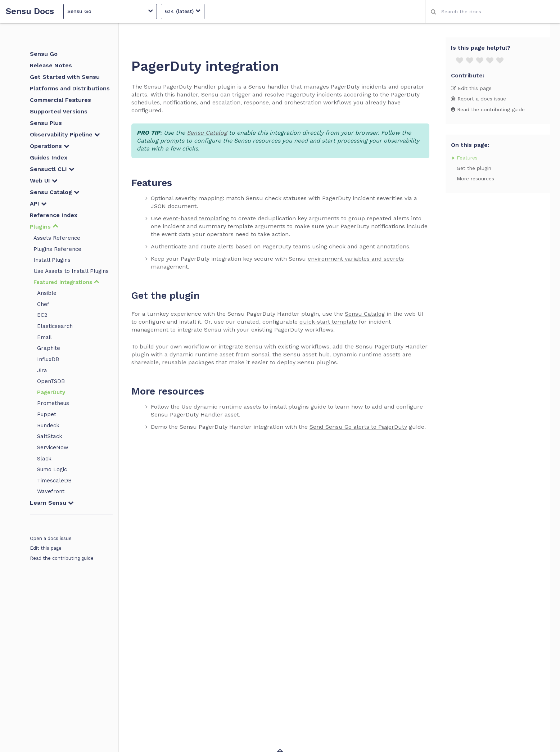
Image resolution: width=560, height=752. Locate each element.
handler (278, 87)
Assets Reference (57, 238)
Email (44, 337)
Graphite (49, 348)
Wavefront (51, 491)
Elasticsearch (55, 326)
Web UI (44, 181)
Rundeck (48, 425)
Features (467, 158)
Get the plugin (474, 168)
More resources (475, 179)
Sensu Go (110, 11)
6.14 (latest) (183, 11)
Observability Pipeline (65, 134)
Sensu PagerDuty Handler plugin (190, 87)
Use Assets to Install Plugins (71, 271)
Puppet (47, 414)
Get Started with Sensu (65, 77)
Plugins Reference (57, 249)
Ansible (47, 293)
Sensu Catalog (55, 192)
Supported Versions (59, 111)
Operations (50, 146)
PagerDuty (51, 392)
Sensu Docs (30, 11)
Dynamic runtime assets (367, 354)
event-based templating (196, 218)
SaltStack (50, 436)
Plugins (44, 227)
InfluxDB (48, 359)
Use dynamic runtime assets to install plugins (245, 407)
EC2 (42, 315)
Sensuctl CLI (52, 169)
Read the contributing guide (62, 558)
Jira (42, 370)
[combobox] (493, 12)
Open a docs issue (51, 538)
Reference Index (54, 215)
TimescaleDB (54, 481)
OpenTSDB (51, 381)
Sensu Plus (46, 123)
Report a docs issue (478, 99)
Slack (44, 459)
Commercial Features (60, 100)
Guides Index (49, 157)
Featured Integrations (66, 282)
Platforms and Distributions (70, 88)
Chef (43, 304)
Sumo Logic (52, 469)
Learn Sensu (52, 503)
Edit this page (46, 548)
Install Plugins (52, 260)
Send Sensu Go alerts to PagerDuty (358, 427)
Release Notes (51, 65)
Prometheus (53, 403)
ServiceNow (53, 447)
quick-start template (328, 322)
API (38, 204)
